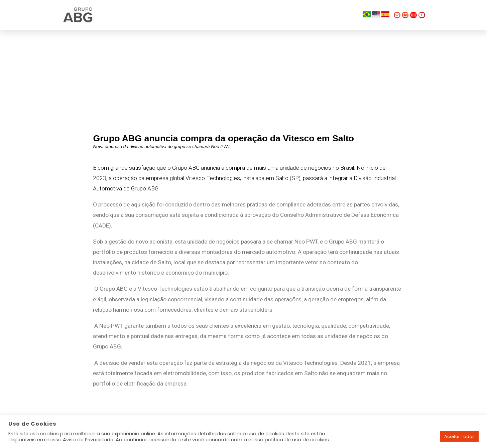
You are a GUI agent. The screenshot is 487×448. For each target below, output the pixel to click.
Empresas (247, 15)
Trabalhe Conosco (298, 15)
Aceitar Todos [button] (459, 436)
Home (163, 15)
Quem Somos (203, 15)
